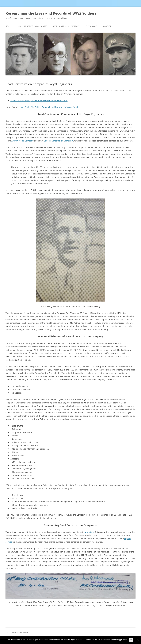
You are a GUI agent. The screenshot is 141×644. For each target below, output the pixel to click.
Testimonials (91, 26)
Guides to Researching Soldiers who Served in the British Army (39, 100)
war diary (89, 532)
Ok (131, 640)
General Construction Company (58, 141)
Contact (107, 26)
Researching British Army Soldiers (32, 26)
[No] (138, 640)
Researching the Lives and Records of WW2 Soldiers (51, 13)
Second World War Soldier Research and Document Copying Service (49, 107)
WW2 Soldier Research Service (66, 26)
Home (8, 26)
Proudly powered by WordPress (17, 632)
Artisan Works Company (22, 141)
